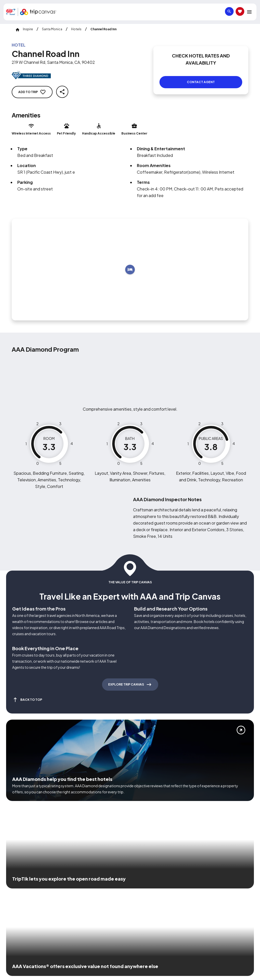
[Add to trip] (130, 263)
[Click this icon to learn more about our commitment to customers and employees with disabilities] (14, 881)
